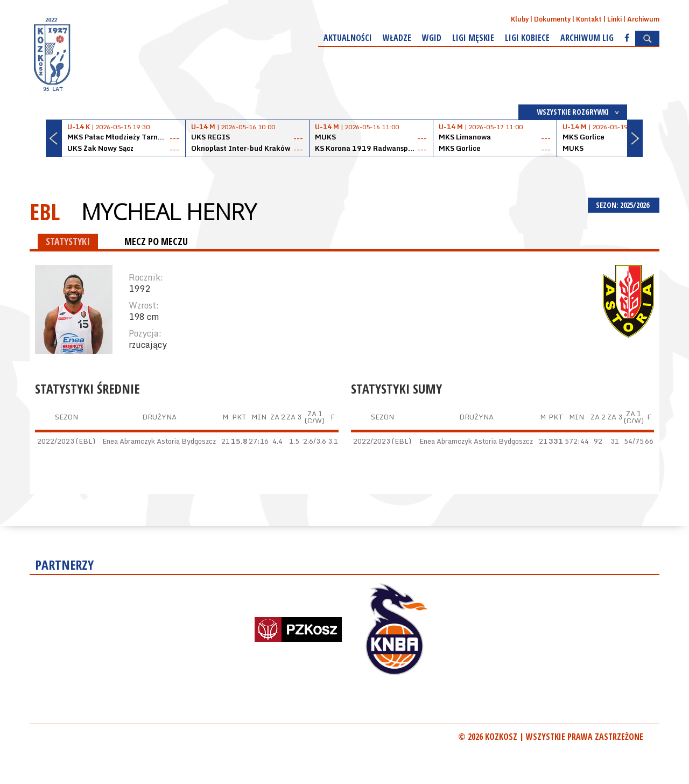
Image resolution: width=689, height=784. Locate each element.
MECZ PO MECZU (156, 241)
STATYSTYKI (68, 241)
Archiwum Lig (587, 38)
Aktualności (348, 38)
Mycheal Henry (169, 212)
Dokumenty (552, 19)
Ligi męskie (473, 38)
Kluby (520, 19)
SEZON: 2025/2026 (624, 205)
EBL (45, 211)
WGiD (432, 38)
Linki (614, 19)
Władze (397, 38)
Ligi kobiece (527, 38)
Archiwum (643, 19)
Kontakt (589, 19)
